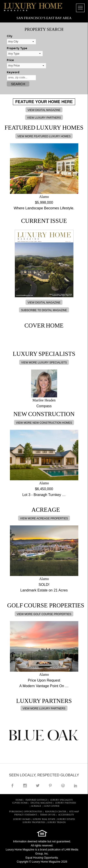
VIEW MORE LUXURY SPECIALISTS (44, 363)
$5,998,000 (44, 203)
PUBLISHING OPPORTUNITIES (26, 812)
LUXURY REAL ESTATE (44, 819)
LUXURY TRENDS (57, 823)
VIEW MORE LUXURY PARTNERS (44, 709)
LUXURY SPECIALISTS (61, 800)
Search (18, 84)
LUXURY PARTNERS (66, 803)
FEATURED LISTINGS (36, 800)
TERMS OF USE (48, 815)
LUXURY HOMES (22, 819)
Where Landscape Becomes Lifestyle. (44, 208)
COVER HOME (20, 803)
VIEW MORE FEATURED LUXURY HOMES (44, 136)
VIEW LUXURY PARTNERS (44, 118)
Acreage (36, 806)
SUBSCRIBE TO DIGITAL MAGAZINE (44, 310)
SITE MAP (74, 812)
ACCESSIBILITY (66, 815)
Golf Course (52, 806)
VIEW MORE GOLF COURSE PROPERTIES (44, 614)
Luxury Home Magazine (20, 850)
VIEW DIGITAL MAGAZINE (44, 110)
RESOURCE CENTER (56, 812)
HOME (19, 800)
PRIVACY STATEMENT (26, 815)
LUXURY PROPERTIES (34, 823)
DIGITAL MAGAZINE (41, 803)
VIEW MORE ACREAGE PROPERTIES (44, 518)
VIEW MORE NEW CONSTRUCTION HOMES (44, 423)
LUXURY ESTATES (66, 819)
